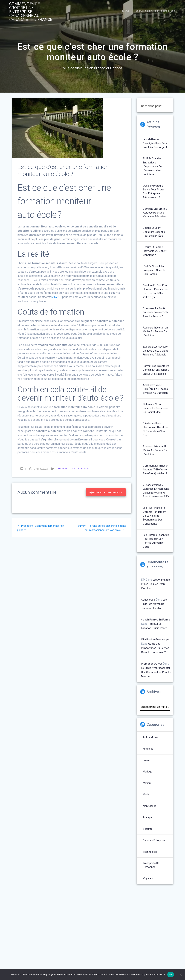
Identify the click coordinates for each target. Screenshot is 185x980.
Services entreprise (155, 894)
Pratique (148, 871)
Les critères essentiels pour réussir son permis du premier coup (155, 585)
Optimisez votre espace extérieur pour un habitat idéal (156, 442)
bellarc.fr (57, 298)
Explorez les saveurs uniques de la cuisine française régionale (156, 372)
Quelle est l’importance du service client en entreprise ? (156, 697)
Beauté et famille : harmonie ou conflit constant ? (155, 258)
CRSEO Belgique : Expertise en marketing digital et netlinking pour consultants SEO (155, 530)
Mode (147, 848)
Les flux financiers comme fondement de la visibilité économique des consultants (155, 559)
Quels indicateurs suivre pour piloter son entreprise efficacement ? (155, 196)
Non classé (150, 859)
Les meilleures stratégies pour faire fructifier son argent (156, 145)
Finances (148, 802)
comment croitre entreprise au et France (32, 12)
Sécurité (148, 882)
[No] (181, 975)
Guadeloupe (148, 644)
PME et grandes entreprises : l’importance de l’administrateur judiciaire (153, 169)
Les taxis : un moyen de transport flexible (155, 649)
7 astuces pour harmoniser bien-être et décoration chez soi (156, 464)
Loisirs (147, 813)
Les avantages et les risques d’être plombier (156, 629)
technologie (150, 905)
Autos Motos (151, 790)
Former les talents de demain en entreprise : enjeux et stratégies (156, 396)
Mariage (148, 825)
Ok (171, 974)
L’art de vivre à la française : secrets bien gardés (155, 277)
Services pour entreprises (155, 12)
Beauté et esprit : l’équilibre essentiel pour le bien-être (156, 238)
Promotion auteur (152, 713)
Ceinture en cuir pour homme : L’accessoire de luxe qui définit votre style (156, 302)
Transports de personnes (73, 470)
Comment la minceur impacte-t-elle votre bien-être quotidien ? (156, 506)
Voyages (148, 932)
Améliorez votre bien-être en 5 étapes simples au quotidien (155, 420)
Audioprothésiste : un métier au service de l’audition (156, 350)
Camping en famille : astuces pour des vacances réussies (156, 218)
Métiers (148, 836)
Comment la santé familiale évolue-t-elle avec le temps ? (155, 328)
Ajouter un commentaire (106, 494)
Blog (126, 12)
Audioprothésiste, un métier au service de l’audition (156, 486)
